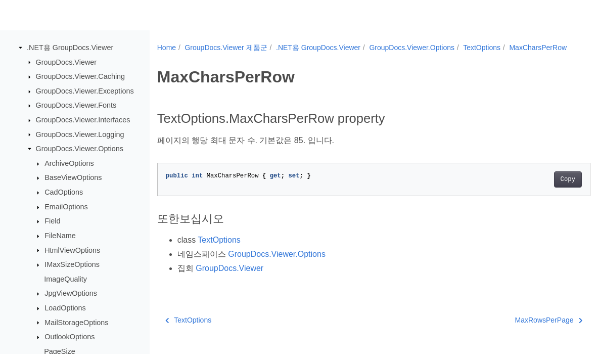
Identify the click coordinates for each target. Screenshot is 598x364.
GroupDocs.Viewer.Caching (81, 77)
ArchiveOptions (69, 164)
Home (167, 48)
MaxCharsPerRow (195, 58)
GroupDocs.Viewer (66, 62)
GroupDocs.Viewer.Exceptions (85, 92)
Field (52, 221)
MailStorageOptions (76, 323)
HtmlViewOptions (72, 250)
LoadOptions (65, 308)
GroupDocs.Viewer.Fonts (76, 106)
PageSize (60, 352)
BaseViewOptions (73, 178)
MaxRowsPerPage (518, 331)
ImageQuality (65, 280)
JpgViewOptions (71, 294)
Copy (538, 190)
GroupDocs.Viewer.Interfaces (83, 120)
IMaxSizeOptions (72, 265)
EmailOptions (66, 207)
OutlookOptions (70, 337)
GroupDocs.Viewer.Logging (80, 134)
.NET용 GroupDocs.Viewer (70, 48)
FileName (60, 236)
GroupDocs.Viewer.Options (80, 149)
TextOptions (482, 48)
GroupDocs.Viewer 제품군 (226, 48)
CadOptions (64, 193)
